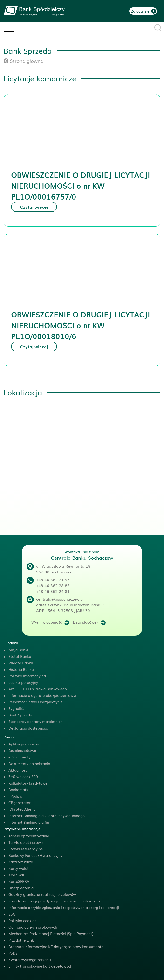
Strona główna (24, 61)
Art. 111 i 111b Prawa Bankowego (38, 689)
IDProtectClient (22, 809)
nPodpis (15, 796)
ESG (12, 914)
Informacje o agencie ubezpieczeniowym (44, 695)
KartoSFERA (19, 881)
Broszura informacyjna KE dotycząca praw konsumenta (56, 946)
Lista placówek (86, 622)
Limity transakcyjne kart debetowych (40, 966)
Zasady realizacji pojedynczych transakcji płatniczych (54, 901)
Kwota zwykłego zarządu (30, 959)
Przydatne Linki (22, 940)
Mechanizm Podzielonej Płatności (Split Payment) (51, 933)
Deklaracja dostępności (29, 728)
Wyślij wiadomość (47, 622)
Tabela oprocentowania (29, 836)
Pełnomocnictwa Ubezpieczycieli (37, 702)
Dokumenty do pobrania (29, 763)
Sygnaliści (17, 708)
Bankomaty (18, 789)
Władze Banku (21, 663)
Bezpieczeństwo (22, 750)
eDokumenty (20, 757)
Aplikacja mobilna (24, 744)
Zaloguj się (140, 11)
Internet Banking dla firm (30, 822)
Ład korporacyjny (23, 682)
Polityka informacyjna (27, 676)
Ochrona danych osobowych (33, 927)
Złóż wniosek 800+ (24, 776)
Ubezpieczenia (21, 888)
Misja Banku (19, 650)
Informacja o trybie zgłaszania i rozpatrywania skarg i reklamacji (64, 907)
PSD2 (13, 953)
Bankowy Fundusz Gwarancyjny (35, 855)
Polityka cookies (22, 920)
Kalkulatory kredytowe (28, 783)
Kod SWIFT (18, 875)
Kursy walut (19, 868)
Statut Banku (20, 656)
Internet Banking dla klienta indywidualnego (47, 815)
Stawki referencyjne (26, 849)
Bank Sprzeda (20, 715)
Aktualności (18, 770)
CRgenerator (20, 802)
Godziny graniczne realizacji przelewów (42, 894)
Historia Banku (21, 669)
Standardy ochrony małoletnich (36, 721)
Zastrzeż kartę (21, 862)
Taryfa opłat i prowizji (27, 842)
